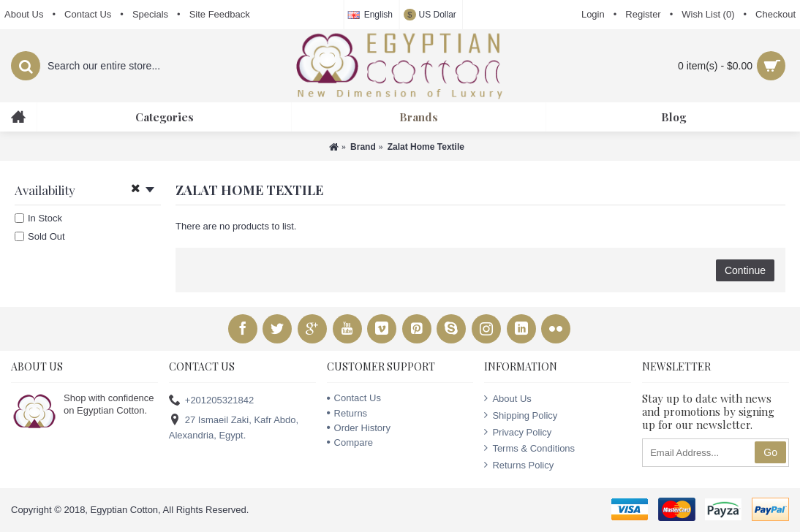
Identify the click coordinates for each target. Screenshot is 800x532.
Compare (350, 442)
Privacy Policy (518, 432)
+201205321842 (211, 401)
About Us (507, 398)
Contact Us (354, 398)
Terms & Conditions (529, 448)
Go (770, 452)
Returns (347, 413)
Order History (359, 428)
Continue (745, 270)
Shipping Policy (521, 415)
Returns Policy (519, 465)
